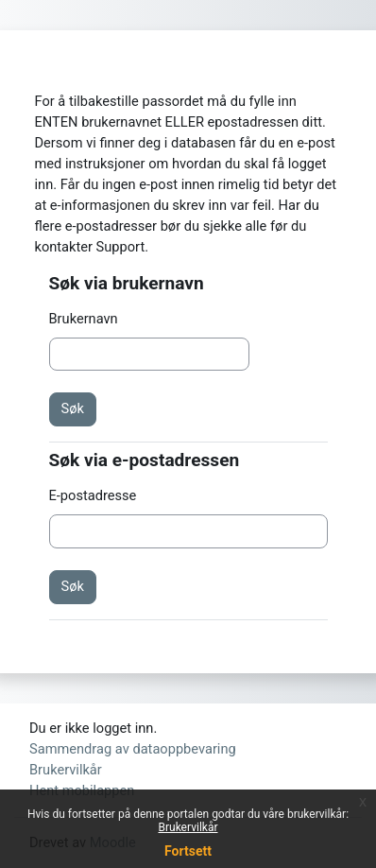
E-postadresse (93, 495)
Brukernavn (84, 319)
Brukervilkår (188, 827)
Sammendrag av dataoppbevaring (133, 749)
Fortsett (188, 851)
